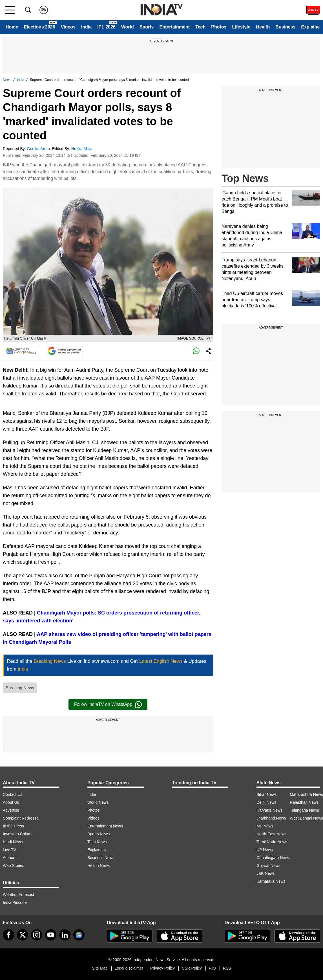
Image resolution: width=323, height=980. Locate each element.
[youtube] (51, 935)
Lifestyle (241, 27)
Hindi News (13, 842)
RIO (212, 968)
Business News (101, 858)
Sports (147, 27)
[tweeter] (23, 935)
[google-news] (79, 935)
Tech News (97, 842)
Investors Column (18, 834)
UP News (265, 850)
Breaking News (20, 688)
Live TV (9, 850)
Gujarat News (268, 866)
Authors (10, 858)
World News (98, 802)
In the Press (13, 826)
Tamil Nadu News (272, 842)
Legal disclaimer (129, 968)
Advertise (11, 810)
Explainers (97, 850)
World (128, 27)
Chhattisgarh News (273, 858)
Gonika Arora (39, 149)
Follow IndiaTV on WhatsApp (108, 704)
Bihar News (267, 794)
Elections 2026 (39, 27)
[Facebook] (8, 935)
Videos (68, 27)
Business (285, 27)
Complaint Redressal (21, 818)
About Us (11, 802)
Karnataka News (271, 881)
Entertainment (174, 27)
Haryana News (269, 810)
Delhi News (266, 802)
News (7, 80)
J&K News (266, 873)
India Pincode (15, 902)
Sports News (99, 834)
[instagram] (37, 935)
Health (263, 27)
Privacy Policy (162, 968)
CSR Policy (192, 968)
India (86, 27)
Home (12, 27)
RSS (227, 968)
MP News (265, 826)
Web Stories (14, 866)
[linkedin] (65, 935)
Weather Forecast (18, 895)
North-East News (271, 834)
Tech (200, 27)
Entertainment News (105, 826)
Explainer (311, 27)
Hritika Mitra (82, 149)
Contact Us (13, 794)
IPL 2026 (106, 27)
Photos (219, 27)
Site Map (100, 968)
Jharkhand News (271, 818)
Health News (99, 866)
